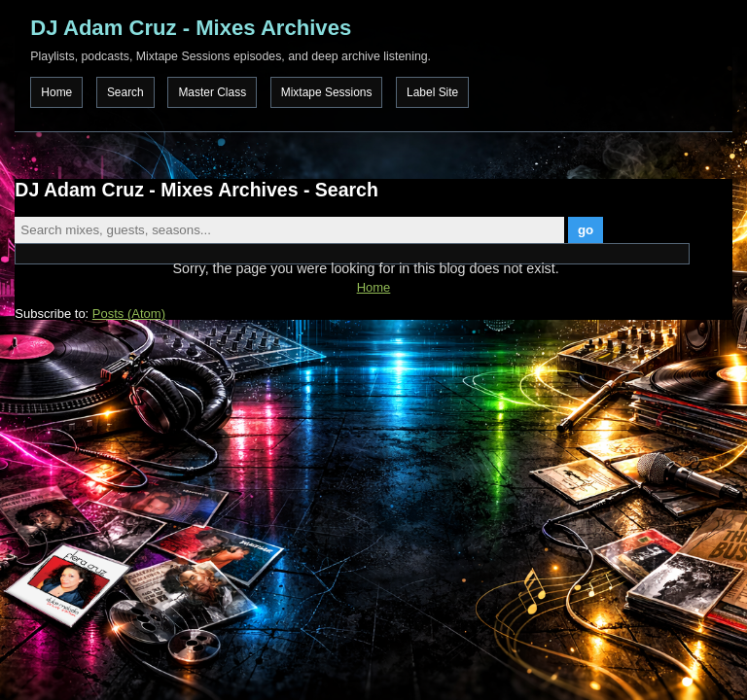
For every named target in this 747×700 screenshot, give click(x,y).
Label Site (432, 92)
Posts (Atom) (129, 314)
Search (125, 92)
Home (56, 92)
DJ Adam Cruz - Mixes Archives (191, 28)
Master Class (212, 92)
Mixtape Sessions (327, 92)
